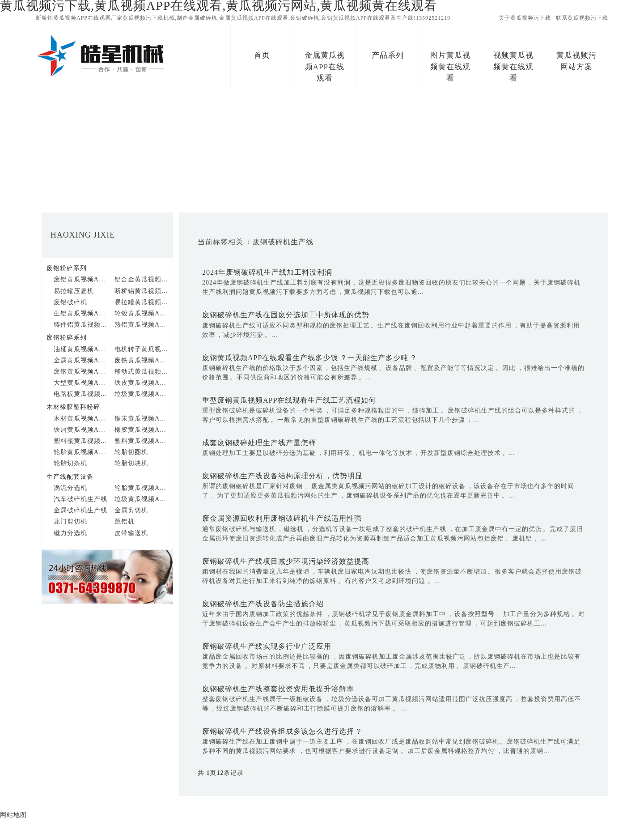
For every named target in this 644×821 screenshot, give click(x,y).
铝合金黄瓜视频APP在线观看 (141, 279)
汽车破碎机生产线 (80, 499)
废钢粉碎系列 (67, 338)
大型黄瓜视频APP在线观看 (80, 383)
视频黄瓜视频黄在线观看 (513, 67)
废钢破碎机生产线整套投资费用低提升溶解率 (278, 689)
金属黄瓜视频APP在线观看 (325, 67)
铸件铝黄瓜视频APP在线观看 (80, 325)
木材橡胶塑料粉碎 (73, 407)
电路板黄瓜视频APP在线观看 (80, 394)
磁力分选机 (70, 533)
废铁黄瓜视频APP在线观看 (141, 360)
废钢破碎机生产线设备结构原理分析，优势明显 (282, 476)
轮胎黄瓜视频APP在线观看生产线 (141, 488)
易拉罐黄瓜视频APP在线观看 (141, 302)
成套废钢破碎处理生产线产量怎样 (259, 443)
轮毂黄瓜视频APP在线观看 (141, 313)
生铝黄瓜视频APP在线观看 (80, 313)
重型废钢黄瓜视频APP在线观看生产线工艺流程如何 (289, 400)
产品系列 (388, 55)
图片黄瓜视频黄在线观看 (450, 67)
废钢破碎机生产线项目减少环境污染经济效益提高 (286, 561)
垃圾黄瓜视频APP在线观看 (141, 394)
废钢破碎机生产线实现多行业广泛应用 (267, 646)
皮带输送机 (131, 533)
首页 (262, 55)
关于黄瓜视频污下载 (525, 18)
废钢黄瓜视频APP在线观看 (80, 372)
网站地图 (13, 815)
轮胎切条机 (70, 463)
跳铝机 (125, 521)
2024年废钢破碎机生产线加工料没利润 (267, 272)
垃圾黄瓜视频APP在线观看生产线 (141, 499)
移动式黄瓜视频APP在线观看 (141, 372)
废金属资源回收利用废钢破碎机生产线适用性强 (282, 518)
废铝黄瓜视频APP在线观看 (80, 279)
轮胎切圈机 (131, 452)
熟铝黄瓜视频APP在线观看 (141, 325)
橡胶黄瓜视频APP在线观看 (141, 430)
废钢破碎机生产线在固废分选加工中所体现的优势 (286, 315)
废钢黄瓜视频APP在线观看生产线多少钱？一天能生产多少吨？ (310, 358)
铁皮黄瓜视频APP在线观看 (141, 383)
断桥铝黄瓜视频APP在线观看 (141, 291)
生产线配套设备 (70, 477)
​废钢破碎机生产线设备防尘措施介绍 (263, 604)
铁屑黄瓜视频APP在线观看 (80, 430)
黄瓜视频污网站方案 (576, 61)
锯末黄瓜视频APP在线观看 (141, 419)
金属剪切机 (131, 510)
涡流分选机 (70, 488)
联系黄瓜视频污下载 (582, 18)
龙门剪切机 (70, 521)
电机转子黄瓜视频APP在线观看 (141, 349)
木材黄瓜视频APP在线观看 (80, 419)
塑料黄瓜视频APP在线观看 (141, 441)
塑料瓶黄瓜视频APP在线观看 (80, 441)
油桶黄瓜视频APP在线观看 (80, 349)
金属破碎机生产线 (80, 510)
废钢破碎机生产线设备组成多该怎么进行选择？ (282, 731)
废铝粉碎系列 (67, 268)
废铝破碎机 (70, 302)
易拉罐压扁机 (74, 291)
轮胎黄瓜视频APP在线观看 (80, 452)
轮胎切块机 (131, 463)
